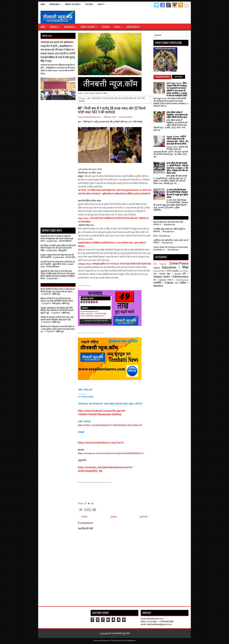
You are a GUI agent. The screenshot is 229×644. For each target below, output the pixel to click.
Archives (179, 77)
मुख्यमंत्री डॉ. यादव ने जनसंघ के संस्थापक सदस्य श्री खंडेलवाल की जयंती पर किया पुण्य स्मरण (57, 239)
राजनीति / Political (163, 283)
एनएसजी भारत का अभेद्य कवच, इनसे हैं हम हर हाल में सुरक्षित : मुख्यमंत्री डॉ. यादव (58, 263)
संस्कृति (177, 283)
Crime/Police (179, 263)
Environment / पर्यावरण (163, 271)
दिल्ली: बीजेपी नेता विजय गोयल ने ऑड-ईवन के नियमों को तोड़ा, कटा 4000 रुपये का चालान (58, 290)
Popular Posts (162, 77)
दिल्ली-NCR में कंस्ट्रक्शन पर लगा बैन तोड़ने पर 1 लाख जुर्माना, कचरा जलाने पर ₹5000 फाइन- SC (58, 329)
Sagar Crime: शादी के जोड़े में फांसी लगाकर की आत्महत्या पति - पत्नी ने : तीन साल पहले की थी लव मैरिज (177, 140)
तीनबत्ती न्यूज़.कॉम (123, 633)
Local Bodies (184, 271)
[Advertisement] (59, 108)
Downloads (56, 4)
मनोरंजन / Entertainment (178, 280)
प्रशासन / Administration (176, 277)
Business (56, 26)
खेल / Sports (174, 274)
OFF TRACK (159, 274)
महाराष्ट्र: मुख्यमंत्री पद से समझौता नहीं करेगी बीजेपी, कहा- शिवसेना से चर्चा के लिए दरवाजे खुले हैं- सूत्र (57, 310)
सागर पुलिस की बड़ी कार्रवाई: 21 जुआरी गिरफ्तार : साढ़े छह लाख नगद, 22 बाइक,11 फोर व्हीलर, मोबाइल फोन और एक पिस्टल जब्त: (177, 168)
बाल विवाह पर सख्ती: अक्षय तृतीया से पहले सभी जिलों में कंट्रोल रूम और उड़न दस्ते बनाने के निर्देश (58, 248)
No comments (126, 117)
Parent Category (74, 4)
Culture (157, 268)
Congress (163, 264)
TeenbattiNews (129, 641)
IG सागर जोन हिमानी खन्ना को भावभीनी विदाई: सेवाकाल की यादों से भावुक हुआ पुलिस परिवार (177, 193)
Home (43, 4)
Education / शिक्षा (175, 267)
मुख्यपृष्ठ (114, 517)
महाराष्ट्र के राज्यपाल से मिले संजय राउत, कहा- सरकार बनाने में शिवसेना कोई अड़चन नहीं (57, 318)
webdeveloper (104, 641)
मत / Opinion (160, 280)
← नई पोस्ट (83, 517)
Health (102, 4)
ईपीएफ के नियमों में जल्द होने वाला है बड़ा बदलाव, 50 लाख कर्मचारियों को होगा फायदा (57, 300)
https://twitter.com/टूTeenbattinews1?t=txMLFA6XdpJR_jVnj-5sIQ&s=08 (110, 425)
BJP (155, 264)
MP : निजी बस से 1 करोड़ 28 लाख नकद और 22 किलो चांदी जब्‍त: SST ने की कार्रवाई (112, 110)
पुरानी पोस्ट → (145, 517)
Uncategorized (133, 27)
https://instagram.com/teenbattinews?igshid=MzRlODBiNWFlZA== (111, 453)
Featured (89, 4)
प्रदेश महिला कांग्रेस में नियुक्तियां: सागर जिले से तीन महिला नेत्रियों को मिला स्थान (177, 115)
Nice (156, 236)
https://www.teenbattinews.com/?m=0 (101, 443)
